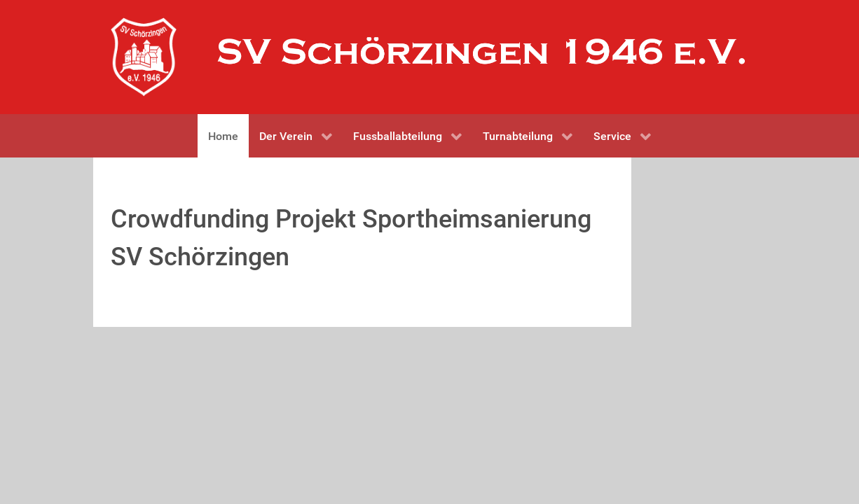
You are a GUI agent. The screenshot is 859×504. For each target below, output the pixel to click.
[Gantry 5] (144, 57)
